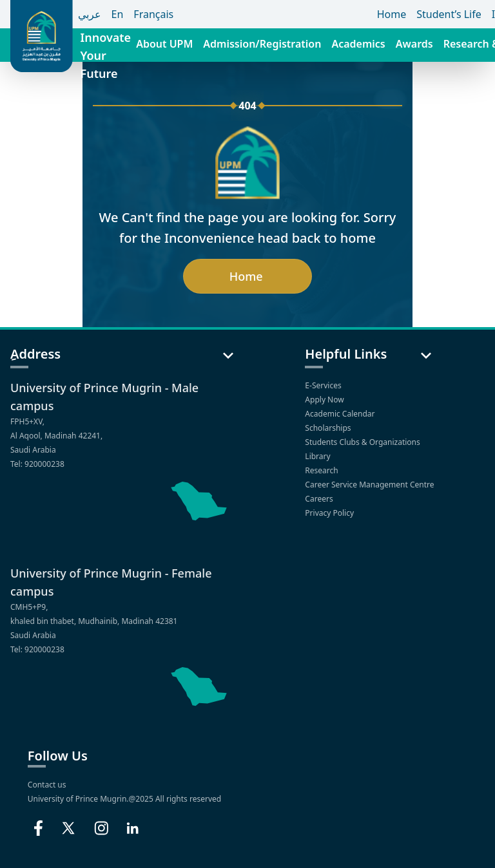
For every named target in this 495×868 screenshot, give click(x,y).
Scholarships (329, 428)
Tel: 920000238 (37, 464)
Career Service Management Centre (370, 485)
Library (318, 456)
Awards (414, 44)
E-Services (324, 385)
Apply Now (325, 400)
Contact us (47, 785)
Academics (358, 44)
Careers (320, 499)
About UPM (164, 44)
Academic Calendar (341, 414)
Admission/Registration (262, 44)
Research (323, 470)
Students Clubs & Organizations (364, 442)
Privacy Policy (330, 513)
